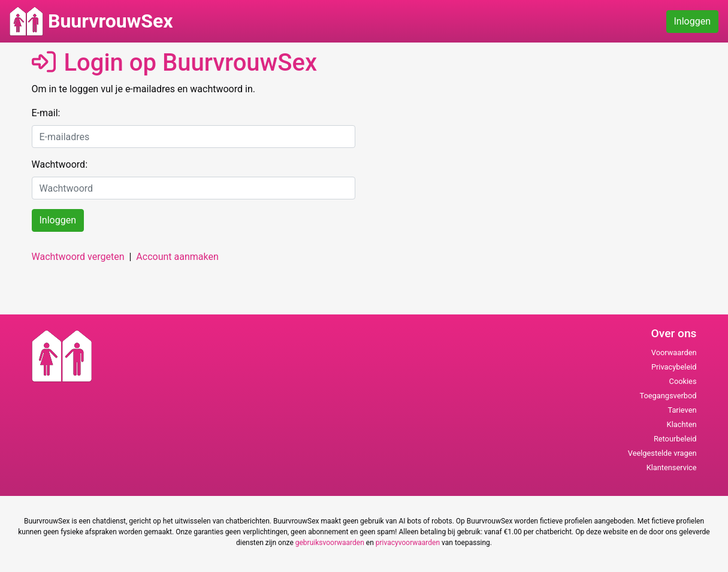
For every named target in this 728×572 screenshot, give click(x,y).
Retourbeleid (675, 439)
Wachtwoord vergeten (78, 257)
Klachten (682, 424)
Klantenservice (672, 467)
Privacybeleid (674, 367)
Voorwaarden (674, 352)
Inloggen (693, 21)
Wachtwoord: (60, 164)
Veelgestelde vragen (662, 453)
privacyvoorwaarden (408, 543)
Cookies (683, 381)
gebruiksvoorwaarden (330, 543)
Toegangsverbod (668, 396)
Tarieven (682, 410)
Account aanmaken (177, 257)
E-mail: (46, 113)
